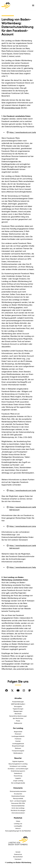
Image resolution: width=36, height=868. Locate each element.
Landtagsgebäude (18, 743)
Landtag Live (18, 824)
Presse (18, 721)
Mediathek (18, 818)
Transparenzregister (18, 751)
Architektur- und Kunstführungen (18, 769)
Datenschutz (18, 854)
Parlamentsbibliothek (18, 806)
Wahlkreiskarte (18, 753)
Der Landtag (18, 728)
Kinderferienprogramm (18, 771)
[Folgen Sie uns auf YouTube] (18, 690)
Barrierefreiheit (18, 857)
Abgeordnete (18, 732)
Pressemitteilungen (18, 702)
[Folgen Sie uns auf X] (12, 690)
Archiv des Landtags (18, 808)
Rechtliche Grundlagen (18, 810)
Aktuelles (18, 698)
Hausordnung (18, 776)
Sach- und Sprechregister (18, 801)
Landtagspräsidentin (18, 736)
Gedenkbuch (18, 773)
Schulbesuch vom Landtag (18, 766)
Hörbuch (18, 828)
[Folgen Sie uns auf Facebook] (7, 690)
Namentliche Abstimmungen (18, 716)
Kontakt (18, 852)
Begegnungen (18, 711)
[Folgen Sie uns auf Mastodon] (30, 690)
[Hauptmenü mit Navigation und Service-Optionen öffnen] (33, 5)
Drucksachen (18, 794)
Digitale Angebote (18, 761)
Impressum (18, 859)
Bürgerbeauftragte (18, 746)
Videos (18, 821)
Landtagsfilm (18, 826)
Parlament (18, 734)
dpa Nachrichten (18, 718)
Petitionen (18, 748)
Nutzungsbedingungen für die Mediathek (18, 831)
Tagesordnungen (18, 709)
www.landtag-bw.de (11, 108)
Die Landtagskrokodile (18, 783)
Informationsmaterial (18, 813)
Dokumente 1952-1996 (18, 803)
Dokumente (18, 788)
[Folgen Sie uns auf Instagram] (24, 690)
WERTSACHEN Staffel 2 (18, 704)
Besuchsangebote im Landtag (18, 764)
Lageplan (18, 778)
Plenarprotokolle (18, 798)
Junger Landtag (18, 781)
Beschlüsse (18, 714)
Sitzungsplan (18, 706)
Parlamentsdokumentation (18, 791)
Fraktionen (18, 739)
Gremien (18, 741)
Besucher (18, 758)
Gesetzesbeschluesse (18, 796)
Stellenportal (18, 723)
